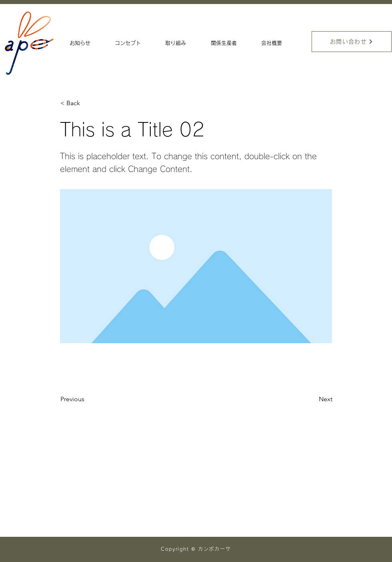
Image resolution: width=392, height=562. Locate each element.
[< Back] (87, 103)
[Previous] (87, 399)
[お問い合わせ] (352, 42)
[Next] (312, 399)
